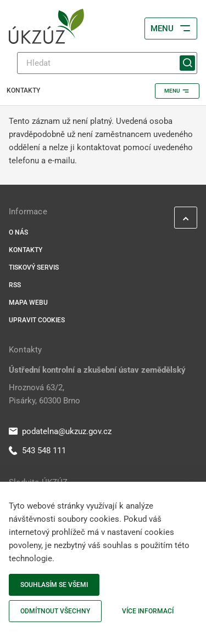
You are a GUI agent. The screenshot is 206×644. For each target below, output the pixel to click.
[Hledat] (107, 63)
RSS (15, 285)
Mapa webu (28, 303)
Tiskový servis (34, 267)
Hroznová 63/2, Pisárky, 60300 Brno (44, 394)
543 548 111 (37, 451)
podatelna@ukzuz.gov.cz (60, 431)
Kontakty (26, 250)
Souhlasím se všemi (54, 585)
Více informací (148, 611)
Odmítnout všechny (55, 611)
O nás (18, 232)
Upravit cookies (37, 320)
